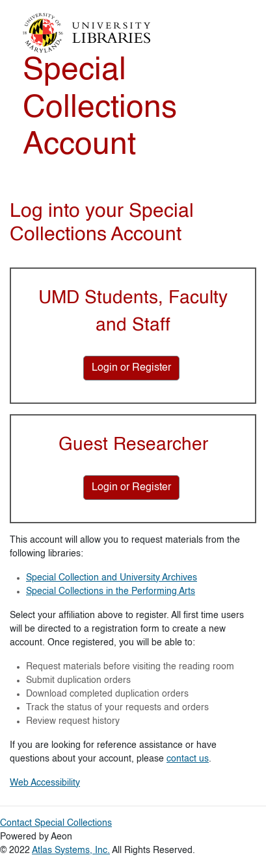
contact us (188, 759)
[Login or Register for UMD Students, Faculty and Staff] (131, 368)
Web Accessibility (45, 783)
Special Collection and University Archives (112, 578)
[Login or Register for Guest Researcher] (131, 488)
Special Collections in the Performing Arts (111, 591)
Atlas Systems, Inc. (71, 850)
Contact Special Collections (56, 823)
